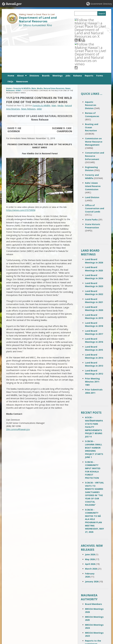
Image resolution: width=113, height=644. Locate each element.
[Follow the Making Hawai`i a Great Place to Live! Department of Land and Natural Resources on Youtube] (87, 20)
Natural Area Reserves (54, 45)
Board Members (94, 561)
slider (18, 47)
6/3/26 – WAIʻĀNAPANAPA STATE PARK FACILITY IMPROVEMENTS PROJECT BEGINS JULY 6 (94, 384)
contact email (49, 623)
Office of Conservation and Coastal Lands (95, 165)
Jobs (68, 32)
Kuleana (78, 32)
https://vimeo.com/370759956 (21, 167)
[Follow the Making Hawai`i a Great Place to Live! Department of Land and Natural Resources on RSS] (80, 20)
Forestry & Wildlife (22, 45)
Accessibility (28, 624)
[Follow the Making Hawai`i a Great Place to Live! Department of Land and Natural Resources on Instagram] (95, 20)
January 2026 (92, 538)
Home (11, 32)
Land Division (92, 154)
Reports (89, 32)
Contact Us (11, 619)
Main (34, 45)
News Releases (28, 66)
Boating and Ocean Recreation (92, 84)
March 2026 (91, 526)
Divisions (34, 32)
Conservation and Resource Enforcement (95, 113)
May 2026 (90, 516)
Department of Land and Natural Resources (38, 19)
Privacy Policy (29, 630)
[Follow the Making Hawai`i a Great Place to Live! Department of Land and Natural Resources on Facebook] (84, 20)
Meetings (58, 32)
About (20, 32)
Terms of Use (29, 619)
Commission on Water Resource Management (94, 98)
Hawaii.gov (12, 4)
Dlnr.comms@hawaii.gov (18, 386)
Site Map (10, 624)
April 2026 (90, 521)
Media (40, 45)
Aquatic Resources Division (91, 62)
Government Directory (101, 4)
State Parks (91, 176)
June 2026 (90, 511)
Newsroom (22, 38)
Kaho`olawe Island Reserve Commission (93, 143)
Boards (46, 32)
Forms (100, 32)
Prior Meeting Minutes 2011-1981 (92, 339)
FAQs (10, 38)
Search (102, 14)
